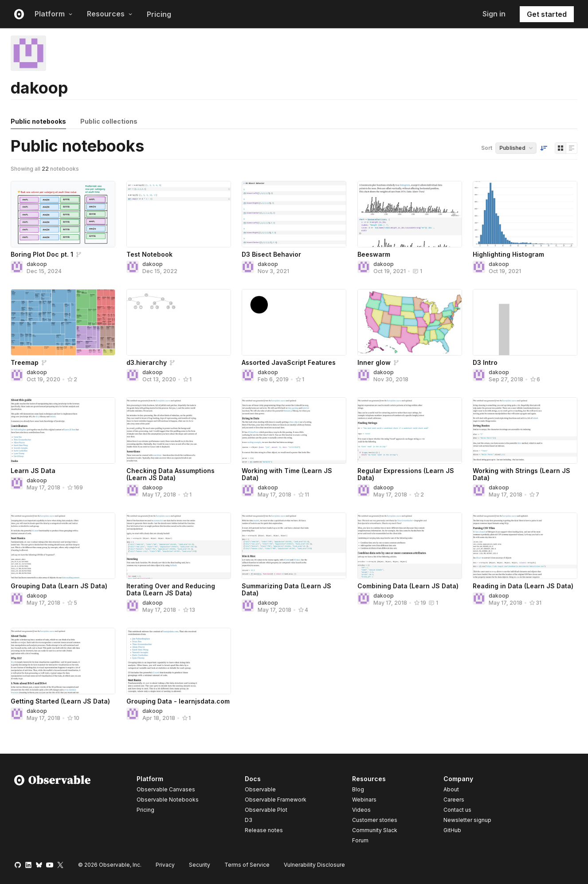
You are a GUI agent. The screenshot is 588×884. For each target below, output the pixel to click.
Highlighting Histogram (508, 254)
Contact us (457, 810)
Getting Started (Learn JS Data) (60, 701)
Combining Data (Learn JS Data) (408, 586)
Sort (487, 148)
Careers (454, 800)
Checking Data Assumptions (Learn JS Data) (171, 474)
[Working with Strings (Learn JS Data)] (525, 430)
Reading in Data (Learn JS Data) (523, 586)
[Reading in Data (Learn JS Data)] (525, 546)
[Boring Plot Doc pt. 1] (63, 214)
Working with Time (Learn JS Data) (287, 474)
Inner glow (374, 362)
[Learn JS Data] (63, 430)
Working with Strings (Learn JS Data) (521, 474)
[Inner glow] (410, 322)
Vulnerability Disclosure (314, 865)
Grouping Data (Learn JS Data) (59, 586)
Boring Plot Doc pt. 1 (42, 254)
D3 (249, 820)
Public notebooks (38, 121)
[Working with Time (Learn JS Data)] (294, 430)
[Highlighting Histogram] (525, 214)
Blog (358, 789)
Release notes (264, 830)
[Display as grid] (561, 148)
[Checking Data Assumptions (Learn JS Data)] (179, 430)
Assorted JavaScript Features (289, 362)
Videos (361, 810)
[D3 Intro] (525, 322)
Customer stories (375, 820)
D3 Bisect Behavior (271, 254)
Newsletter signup (467, 820)
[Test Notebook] (179, 214)
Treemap (25, 362)
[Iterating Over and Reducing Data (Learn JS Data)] (179, 546)
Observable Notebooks (168, 800)
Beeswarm (374, 254)
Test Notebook (149, 254)
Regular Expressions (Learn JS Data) (406, 474)
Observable (260, 789)
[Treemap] (63, 322)
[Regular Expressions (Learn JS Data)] (410, 430)
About (451, 789)
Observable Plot (266, 810)
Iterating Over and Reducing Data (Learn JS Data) (171, 589)
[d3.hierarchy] (179, 322)
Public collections (109, 121)
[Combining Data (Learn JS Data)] (410, 546)
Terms (247, 865)
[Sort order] (544, 148)
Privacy (165, 865)
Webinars (364, 800)
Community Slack (375, 830)
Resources (110, 14)
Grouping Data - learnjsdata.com (178, 701)
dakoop (37, 264)
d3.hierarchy (147, 362)
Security (200, 865)
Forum (360, 840)
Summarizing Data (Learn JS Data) (286, 589)
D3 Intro (485, 362)
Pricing (159, 14)
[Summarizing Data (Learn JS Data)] (294, 546)
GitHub (452, 830)
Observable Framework (276, 800)
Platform (54, 14)
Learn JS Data (33, 471)
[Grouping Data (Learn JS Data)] (63, 546)
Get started (547, 14)
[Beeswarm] (410, 214)
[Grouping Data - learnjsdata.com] (179, 661)
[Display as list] (572, 148)
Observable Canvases (166, 789)
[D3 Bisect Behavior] (294, 214)
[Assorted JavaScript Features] (294, 322)
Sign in (494, 14)
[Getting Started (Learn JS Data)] (63, 661)
